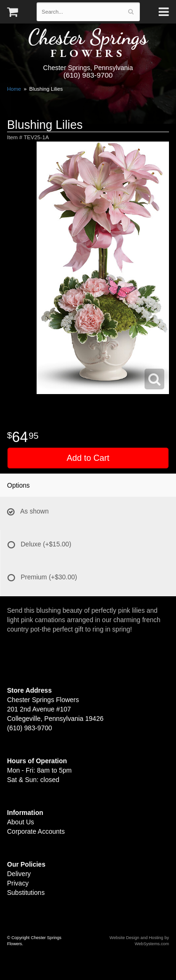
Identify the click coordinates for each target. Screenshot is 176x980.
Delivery (19, 874)
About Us (21, 822)
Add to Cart (88, 458)
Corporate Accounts (36, 831)
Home (14, 89)
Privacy (18, 883)
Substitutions (26, 893)
